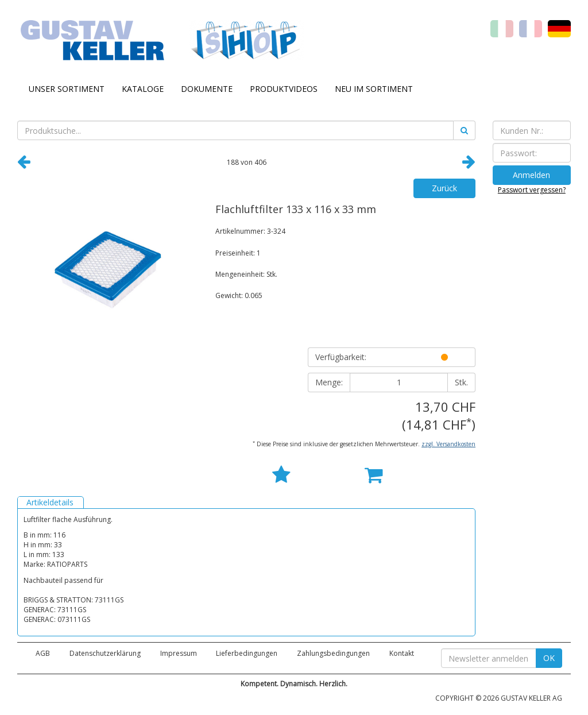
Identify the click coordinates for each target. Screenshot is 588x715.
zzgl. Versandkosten (448, 444)
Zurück (444, 188)
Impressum (179, 653)
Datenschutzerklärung (105, 653)
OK (549, 658)
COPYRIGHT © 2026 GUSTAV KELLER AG (499, 698)
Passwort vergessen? (532, 190)
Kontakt (402, 653)
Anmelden (531, 175)
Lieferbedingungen (247, 653)
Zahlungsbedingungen (333, 653)
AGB (43, 653)
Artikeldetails (50, 502)
